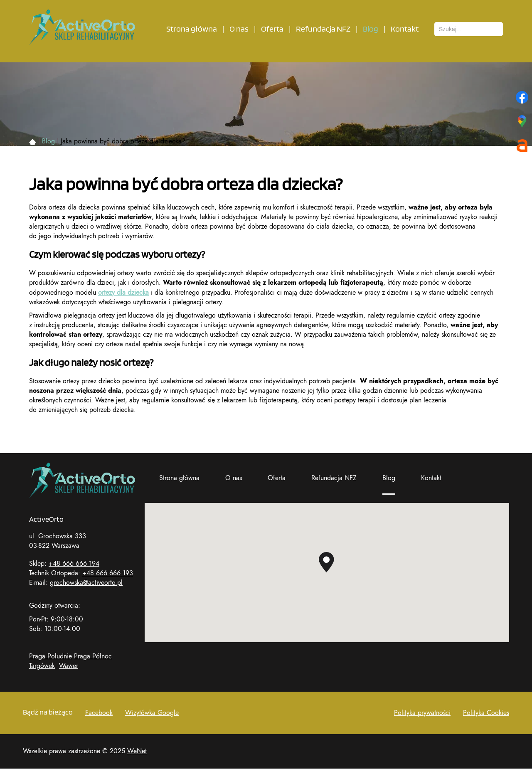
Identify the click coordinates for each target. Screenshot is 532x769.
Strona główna (192, 29)
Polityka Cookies (486, 713)
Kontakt (405, 29)
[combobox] (469, 29)
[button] (326, 562)
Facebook (99, 713)
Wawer (69, 666)
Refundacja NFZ (323, 29)
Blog (371, 29)
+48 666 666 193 (108, 573)
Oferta (272, 29)
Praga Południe (50, 656)
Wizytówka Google (152, 713)
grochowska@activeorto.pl (86, 583)
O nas (239, 29)
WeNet (137, 751)
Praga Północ (93, 656)
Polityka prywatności (422, 713)
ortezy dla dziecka (123, 293)
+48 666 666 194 (74, 564)
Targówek (42, 666)
